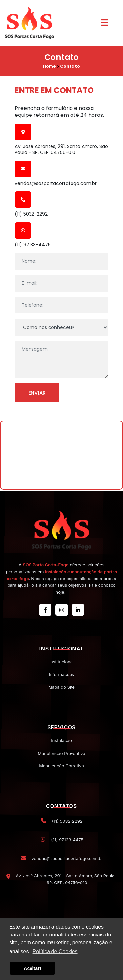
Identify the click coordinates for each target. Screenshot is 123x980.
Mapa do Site (61, 687)
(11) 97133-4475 (33, 245)
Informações (61, 674)
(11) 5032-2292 (31, 214)
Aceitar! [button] (32, 968)
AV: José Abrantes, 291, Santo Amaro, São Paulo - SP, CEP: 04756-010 (61, 149)
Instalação (61, 740)
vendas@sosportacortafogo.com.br (56, 183)
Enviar (37, 393)
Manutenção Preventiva (61, 753)
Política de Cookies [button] (55, 951)
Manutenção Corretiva (61, 766)
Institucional (62, 662)
